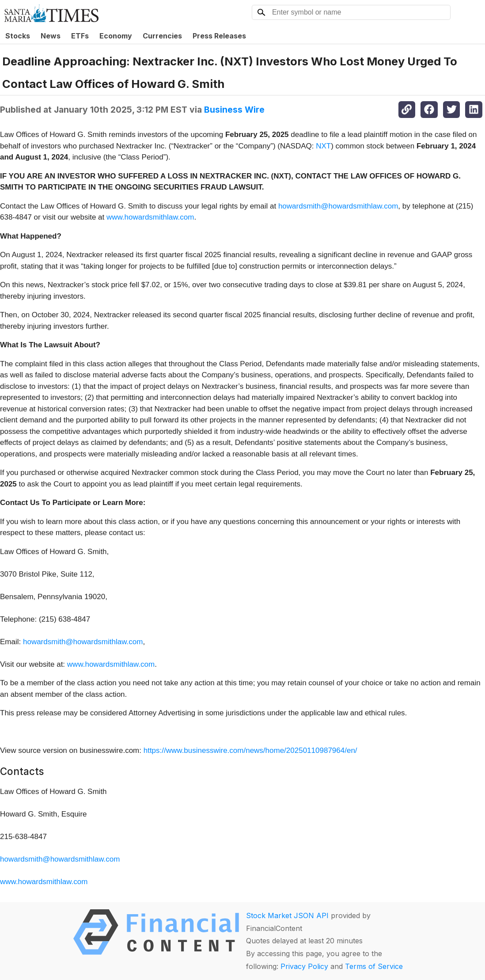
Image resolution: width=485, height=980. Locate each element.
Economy (116, 36)
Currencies (162, 36)
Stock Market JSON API (287, 915)
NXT (323, 146)
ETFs (80, 36)
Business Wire (234, 110)
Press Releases (219, 36)
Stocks (18, 36)
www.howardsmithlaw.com (150, 217)
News (51, 36)
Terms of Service (374, 966)
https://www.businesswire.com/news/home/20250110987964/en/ (250, 750)
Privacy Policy (304, 966)
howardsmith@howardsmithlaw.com (338, 206)
